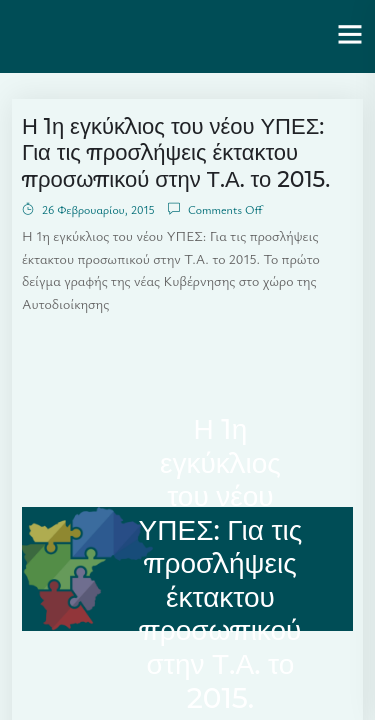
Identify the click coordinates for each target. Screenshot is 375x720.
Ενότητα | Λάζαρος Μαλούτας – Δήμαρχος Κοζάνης (164, 35)
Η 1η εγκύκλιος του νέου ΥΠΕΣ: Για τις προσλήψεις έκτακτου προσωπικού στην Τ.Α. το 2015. (176, 153)
